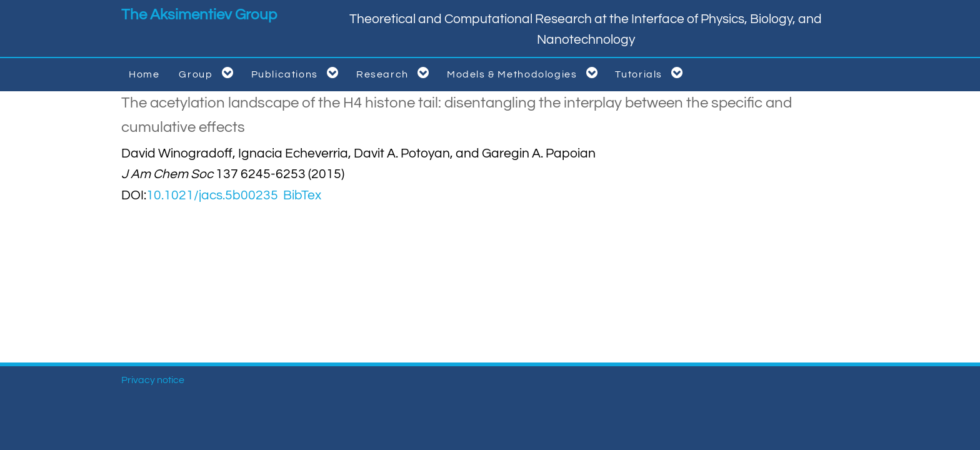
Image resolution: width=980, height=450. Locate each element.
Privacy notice (153, 380)
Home (144, 74)
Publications (297, 73)
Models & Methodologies (525, 73)
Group (208, 73)
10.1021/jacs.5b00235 (212, 195)
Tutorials (651, 73)
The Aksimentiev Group (199, 15)
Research (395, 73)
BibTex (302, 195)
